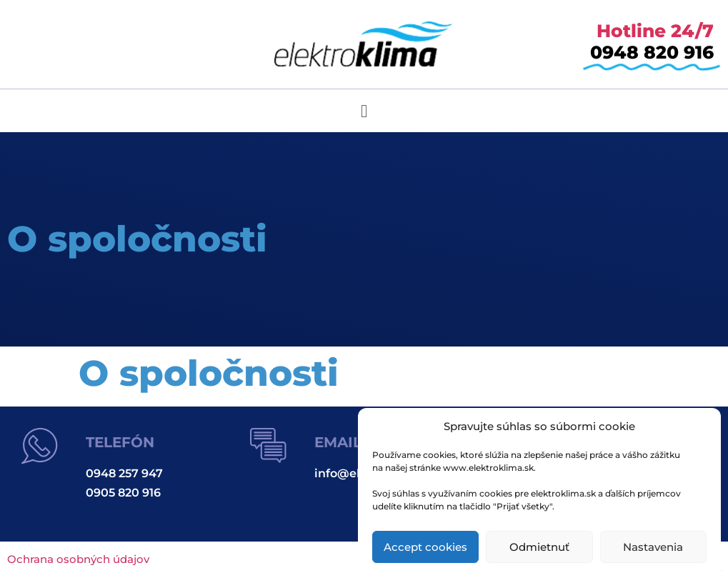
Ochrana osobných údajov (78, 559)
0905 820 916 (123, 493)
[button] (364, 111)
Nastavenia (653, 547)
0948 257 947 (124, 473)
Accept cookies (425, 547)
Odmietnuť (539, 547)
